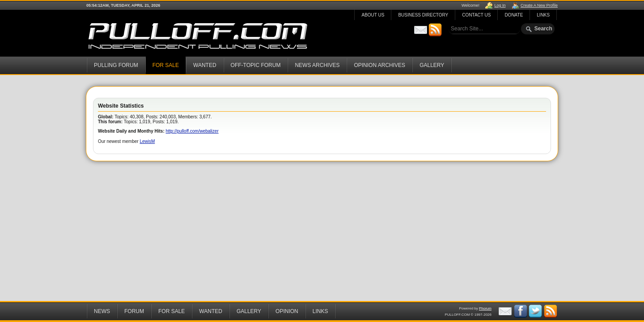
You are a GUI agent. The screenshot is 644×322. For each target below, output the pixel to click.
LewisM (147, 141)
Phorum (485, 308)
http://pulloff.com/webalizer (192, 131)
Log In (500, 5)
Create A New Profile (539, 5)
